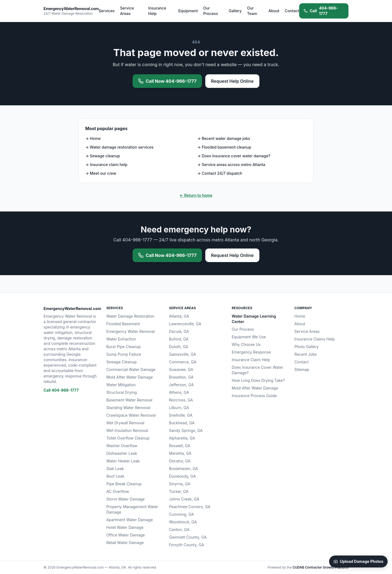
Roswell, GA (180, 446)
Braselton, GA (181, 377)
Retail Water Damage (125, 543)
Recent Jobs (306, 354)
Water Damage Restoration (130, 316)
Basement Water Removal (129, 400)
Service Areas (127, 11)
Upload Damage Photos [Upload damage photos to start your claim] (358, 561)
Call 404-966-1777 (61, 390)
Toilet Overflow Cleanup (128, 438)
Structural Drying (121, 392)
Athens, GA (179, 392)
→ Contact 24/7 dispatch (220, 173)
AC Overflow (117, 491)
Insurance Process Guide (254, 396)
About (274, 11)
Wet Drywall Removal (125, 423)
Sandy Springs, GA (186, 430)
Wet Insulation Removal (127, 430)
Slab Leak (115, 469)
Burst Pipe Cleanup (123, 347)
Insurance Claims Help (315, 339)
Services (107, 11)
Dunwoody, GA (182, 476)
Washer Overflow (122, 446)
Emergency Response (251, 352)
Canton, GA (179, 530)
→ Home (93, 138)
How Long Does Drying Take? (258, 380)
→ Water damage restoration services (119, 147)
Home (300, 316)
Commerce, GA (183, 362)
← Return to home (196, 195)
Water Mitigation (121, 385)
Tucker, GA (179, 491)
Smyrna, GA (180, 484)
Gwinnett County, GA (188, 537)
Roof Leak (115, 476)
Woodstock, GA (183, 522)
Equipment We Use (249, 337)
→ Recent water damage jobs (224, 138)
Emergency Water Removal (130, 331)
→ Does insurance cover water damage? (234, 156)
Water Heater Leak (123, 461)
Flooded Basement (123, 324)
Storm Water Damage (125, 499)
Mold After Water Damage (129, 377)
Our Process (210, 11)
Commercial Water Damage (131, 369)
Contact (292, 11)
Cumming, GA (181, 514)
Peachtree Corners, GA (190, 507)
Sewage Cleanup (121, 362)
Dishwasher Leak (122, 453)
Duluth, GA (179, 347)
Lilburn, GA (179, 408)
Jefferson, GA (181, 385)
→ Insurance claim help (106, 165)
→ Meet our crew (101, 173)
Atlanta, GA (179, 316)
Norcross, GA (181, 400)
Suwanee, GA (181, 369)
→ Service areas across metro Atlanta (231, 165)
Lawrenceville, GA (185, 324)
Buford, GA (179, 339)
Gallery (235, 11)
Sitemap (302, 369)
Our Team (252, 11)
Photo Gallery (307, 347)
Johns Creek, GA (184, 499)
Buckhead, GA (182, 423)
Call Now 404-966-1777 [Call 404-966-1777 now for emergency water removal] (167, 81)
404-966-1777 (321, 11)
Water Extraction (121, 339)
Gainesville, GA (183, 354)
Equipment (188, 11)
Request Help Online (232, 81)
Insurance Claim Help (251, 360)
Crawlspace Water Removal (131, 415)
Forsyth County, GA (187, 545)
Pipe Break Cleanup (124, 484)
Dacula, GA (179, 331)
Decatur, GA (180, 461)
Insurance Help (157, 11)
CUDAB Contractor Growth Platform (321, 567)
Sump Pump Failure (124, 354)
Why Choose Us (246, 344)
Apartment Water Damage (129, 520)
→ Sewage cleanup (103, 156)
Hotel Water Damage (125, 527)
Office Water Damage (125, 535)
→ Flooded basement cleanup (224, 147)
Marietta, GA (180, 453)
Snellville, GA (181, 415)
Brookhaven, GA (183, 469)
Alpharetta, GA (182, 438)
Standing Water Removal (128, 408)
